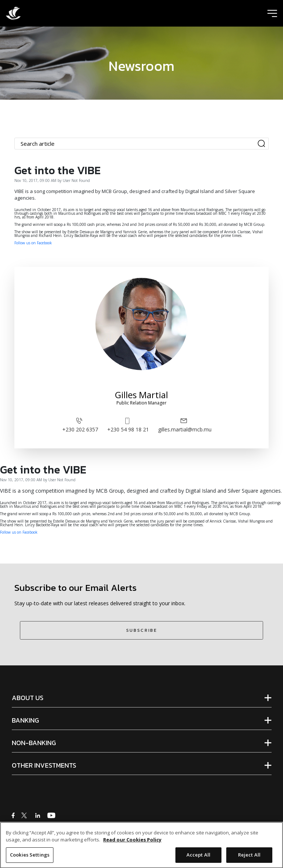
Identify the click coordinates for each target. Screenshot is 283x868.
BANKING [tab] (25, 720)
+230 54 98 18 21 (128, 425)
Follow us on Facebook (33, 243)
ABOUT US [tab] (28, 698)
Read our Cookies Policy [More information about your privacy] (132, 845)
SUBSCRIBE (141, 630)
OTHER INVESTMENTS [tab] (44, 765)
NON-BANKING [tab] (34, 743)
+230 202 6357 (80, 425)
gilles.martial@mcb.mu (185, 425)
